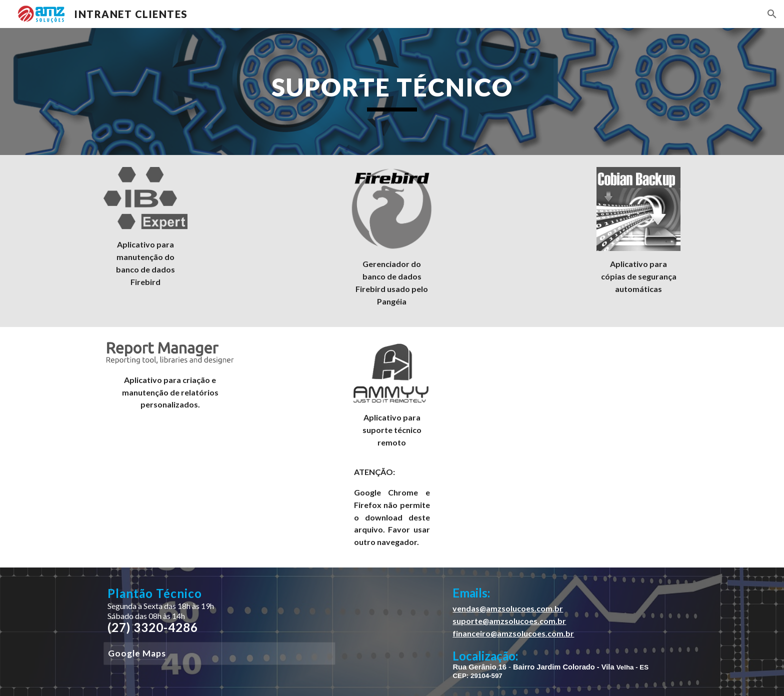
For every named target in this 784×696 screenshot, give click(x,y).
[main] (392, 91)
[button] (772, 14)
